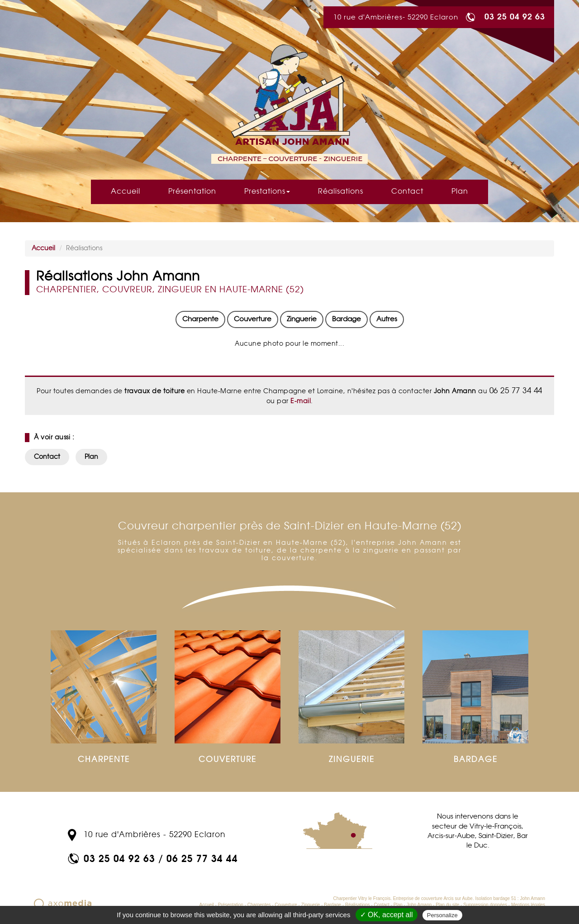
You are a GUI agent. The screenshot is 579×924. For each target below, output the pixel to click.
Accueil (126, 192)
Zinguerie (302, 319)
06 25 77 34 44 (202, 858)
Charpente (200, 319)
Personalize (442, 915)
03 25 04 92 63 (515, 16)
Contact (407, 192)
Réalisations (341, 192)
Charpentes (259, 905)
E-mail (300, 401)
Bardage (346, 319)
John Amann (419, 905)
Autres (387, 319)
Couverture (253, 319)
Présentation (192, 192)
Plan (460, 192)
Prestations (267, 192)
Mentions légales (528, 905)
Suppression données (485, 905)
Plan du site (447, 905)
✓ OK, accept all (387, 915)
